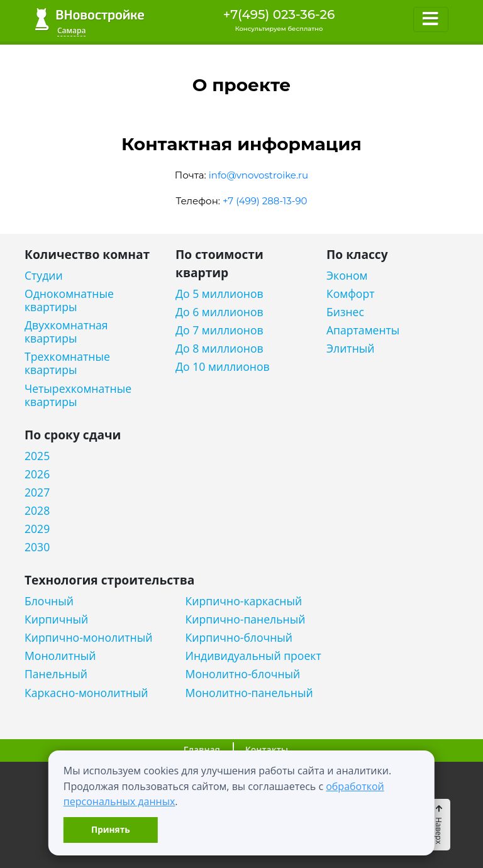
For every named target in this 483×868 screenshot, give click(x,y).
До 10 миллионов (223, 367)
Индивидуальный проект (253, 656)
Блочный (49, 601)
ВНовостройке (90, 19)
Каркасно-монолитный (86, 693)
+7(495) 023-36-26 (279, 14)
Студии (44, 276)
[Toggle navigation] (431, 19)
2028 (37, 511)
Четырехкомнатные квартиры (78, 395)
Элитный (350, 349)
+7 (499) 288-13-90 (265, 201)
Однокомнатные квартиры (69, 300)
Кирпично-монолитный (88, 638)
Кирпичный (56, 619)
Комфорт (350, 294)
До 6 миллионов (219, 312)
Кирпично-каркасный (244, 601)
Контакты (267, 750)
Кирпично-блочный (239, 638)
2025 (37, 456)
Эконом (347, 276)
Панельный (56, 674)
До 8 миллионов (219, 349)
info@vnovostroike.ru (258, 175)
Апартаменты (363, 330)
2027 (37, 492)
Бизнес (345, 312)
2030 (37, 547)
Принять (110, 829)
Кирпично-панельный (246, 619)
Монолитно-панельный (249, 693)
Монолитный (60, 656)
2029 (37, 529)
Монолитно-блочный (243, 674)
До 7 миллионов (219, 330)
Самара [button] (71, 30)
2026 (37, 474)
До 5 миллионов (219, 294)
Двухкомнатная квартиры (66, 332)
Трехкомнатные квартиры (67, 363)
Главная (202, 750)
